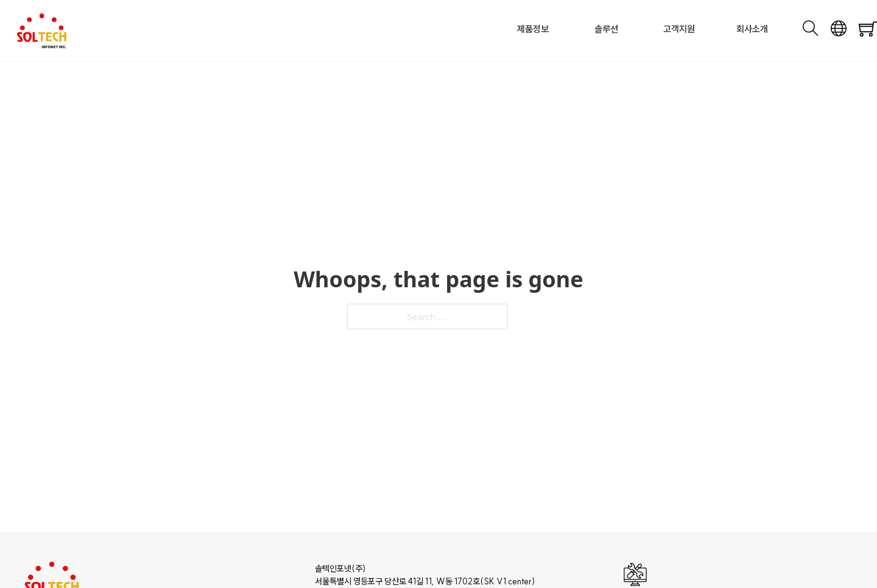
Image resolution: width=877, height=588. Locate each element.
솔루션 (606, 29)
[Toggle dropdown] (552, 30)
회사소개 (752, 29)
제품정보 (533, 29)
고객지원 (679, 29)
